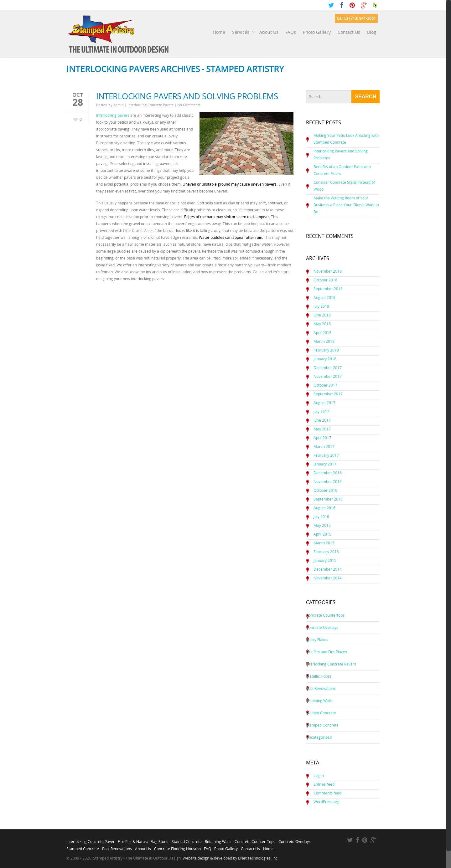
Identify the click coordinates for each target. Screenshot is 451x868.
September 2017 (328, 394)
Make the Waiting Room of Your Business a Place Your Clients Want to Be (346, 205)
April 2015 (322, 534)
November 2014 (328, 578)
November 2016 (328, 482)
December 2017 (328, 368)
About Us (269, 32)
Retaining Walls (319, 701)
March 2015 (324, 543)
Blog (372, 32)
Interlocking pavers (113, 115)
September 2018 (328, 289)
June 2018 (322, 315)
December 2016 (328, 473)
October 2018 (325, 280)
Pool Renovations (321, 688)
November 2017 (328, 376)
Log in (319, 776)
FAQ (207, 847)
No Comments (189, 105)
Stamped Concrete (322, 725)
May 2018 (322, 324)
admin (119, 105)
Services (244, 32)
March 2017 (324, 447)
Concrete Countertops (325, 615)
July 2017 (321, 411)
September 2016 (328, 499)
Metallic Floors (319, 676)
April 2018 (322, 333)
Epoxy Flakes (317, 640)
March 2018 (324, 341)
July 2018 (321, 306)
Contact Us (349, 32)
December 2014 (328, 569)
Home (219, 32)
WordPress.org (327, 802)
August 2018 (324, 298)
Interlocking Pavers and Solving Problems (187, 96)
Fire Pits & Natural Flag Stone (143, 840)
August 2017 (324, 403)
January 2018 (325, 359)
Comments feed (327, 793)
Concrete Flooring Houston (177, 847)
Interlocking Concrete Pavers (150, 105)
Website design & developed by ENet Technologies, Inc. (231, 858)
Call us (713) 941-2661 (356, 18)
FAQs (291, 32)
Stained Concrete (321, 713)
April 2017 (322, 438)
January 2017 (325, 464)
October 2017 (325, 385)
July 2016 (321, 517)
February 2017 (326, 455)
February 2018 (326, 350)
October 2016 (325, 490)
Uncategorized (319, 737)
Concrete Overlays (322, 627)
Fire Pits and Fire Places (327, 652)
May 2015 (322, 525)
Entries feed (324, 784)
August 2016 (324, 508)
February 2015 (326, 552)
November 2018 (328, 271)
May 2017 (322, 429)
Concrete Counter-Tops (255, 840)
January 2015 (325, 560)
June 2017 (322, 420)
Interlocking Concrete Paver (91, 840)
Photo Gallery (317, 32)
